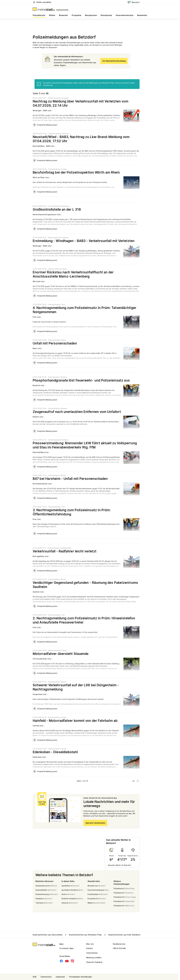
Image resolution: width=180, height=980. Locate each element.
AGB (35, 977)
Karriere (89, 948)
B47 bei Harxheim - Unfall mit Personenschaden (70, 479)
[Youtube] (67, 961)
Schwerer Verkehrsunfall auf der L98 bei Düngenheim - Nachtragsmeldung (76, 687)
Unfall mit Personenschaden (55, 343)
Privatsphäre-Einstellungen (80, 977)
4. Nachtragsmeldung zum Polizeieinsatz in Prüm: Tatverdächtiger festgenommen (84, 310)
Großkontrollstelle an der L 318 (57, 209)
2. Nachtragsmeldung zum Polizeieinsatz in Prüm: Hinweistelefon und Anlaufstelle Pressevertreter (84, 620)
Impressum (60, 977)
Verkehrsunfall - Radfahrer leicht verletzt (65, 551)
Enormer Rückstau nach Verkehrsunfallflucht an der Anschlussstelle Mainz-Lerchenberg (73, 274)
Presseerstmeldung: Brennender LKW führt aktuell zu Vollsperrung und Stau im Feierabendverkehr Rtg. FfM (85, 445)
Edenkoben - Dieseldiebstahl (55, 752)
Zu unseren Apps (67, 948)
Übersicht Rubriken (94, 962)
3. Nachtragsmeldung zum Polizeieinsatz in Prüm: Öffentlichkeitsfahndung (72, 512)
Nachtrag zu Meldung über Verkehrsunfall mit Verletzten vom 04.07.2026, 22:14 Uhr (80, 103)
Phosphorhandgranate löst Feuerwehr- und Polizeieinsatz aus (81, 380)
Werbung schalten (94, 958)
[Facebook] (61, 961)
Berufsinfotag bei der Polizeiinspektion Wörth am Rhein (76, 172)
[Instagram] (72, 961)
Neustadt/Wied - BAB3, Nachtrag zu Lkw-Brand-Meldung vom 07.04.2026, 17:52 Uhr (81, 139)
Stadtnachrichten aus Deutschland (47, 935)
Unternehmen (92, 953)
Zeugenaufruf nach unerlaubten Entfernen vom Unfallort (77, 412)
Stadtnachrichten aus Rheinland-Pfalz (83, 935)
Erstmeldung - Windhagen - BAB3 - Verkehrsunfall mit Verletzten (84, 241)
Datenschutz (46, 977)
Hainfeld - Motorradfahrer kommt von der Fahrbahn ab (75, 721)
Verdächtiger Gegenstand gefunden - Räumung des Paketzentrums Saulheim (85, 585)
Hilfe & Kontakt (119, 948)
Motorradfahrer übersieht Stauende (61, 654)
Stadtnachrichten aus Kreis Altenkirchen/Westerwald (128, 935)
